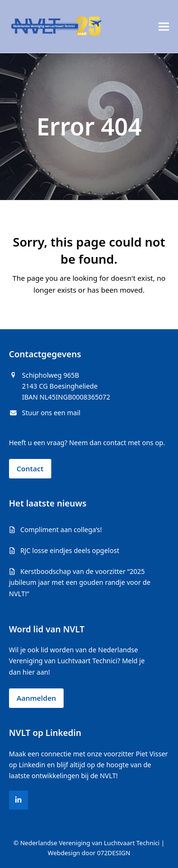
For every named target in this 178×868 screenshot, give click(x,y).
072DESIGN (114, 853)
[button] (164, 26)
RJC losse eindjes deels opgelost (70, 550)
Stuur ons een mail (51, 413)
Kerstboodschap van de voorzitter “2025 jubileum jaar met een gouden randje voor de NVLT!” (80, 582)
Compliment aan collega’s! (61, 529)
